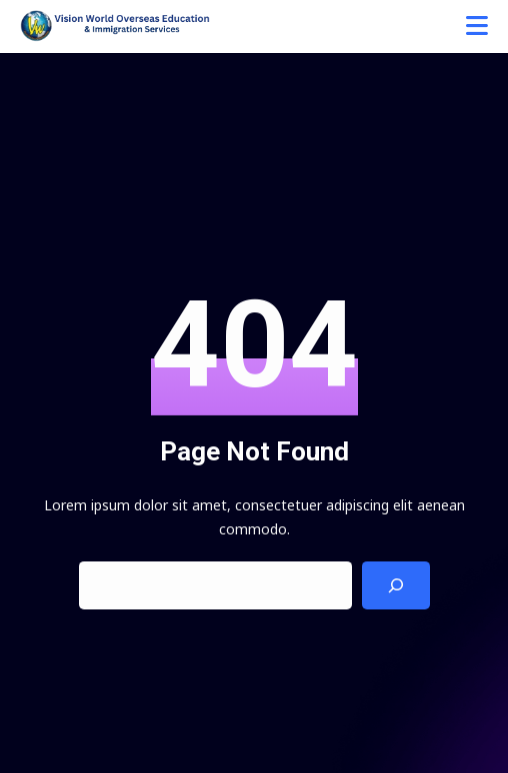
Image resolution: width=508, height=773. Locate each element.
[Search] (396, 586)
